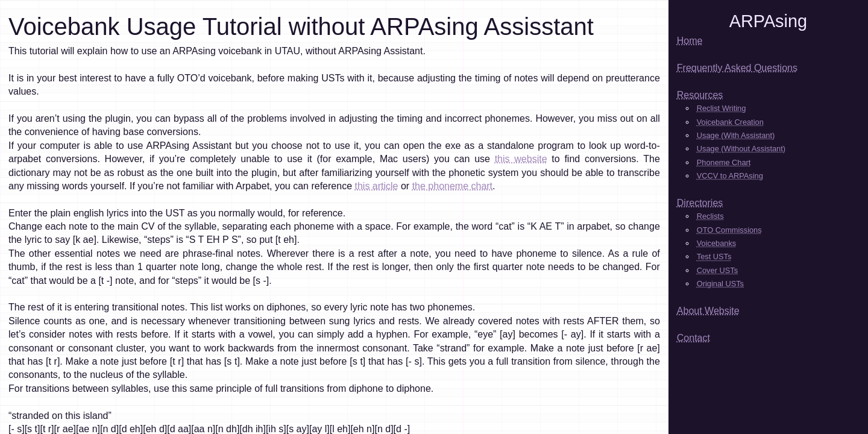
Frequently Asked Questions (737, 68)
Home (690, 41)
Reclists (710, 216)
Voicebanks (716, 243)
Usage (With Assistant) (736, 135)
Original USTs (720, 284)
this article (376, 186)
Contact (693, 338)
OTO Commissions (729, 230)
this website (521, 159)
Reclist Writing (722, 108)
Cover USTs (717, 270)
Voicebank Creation (730, 122)
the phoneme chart (452, 186)
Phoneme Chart (724, 162)
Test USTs (714, 256)
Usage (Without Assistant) (741, 149)
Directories (700, 203)
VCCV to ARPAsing (730, 176)
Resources (700, 95)
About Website (708, 311)
